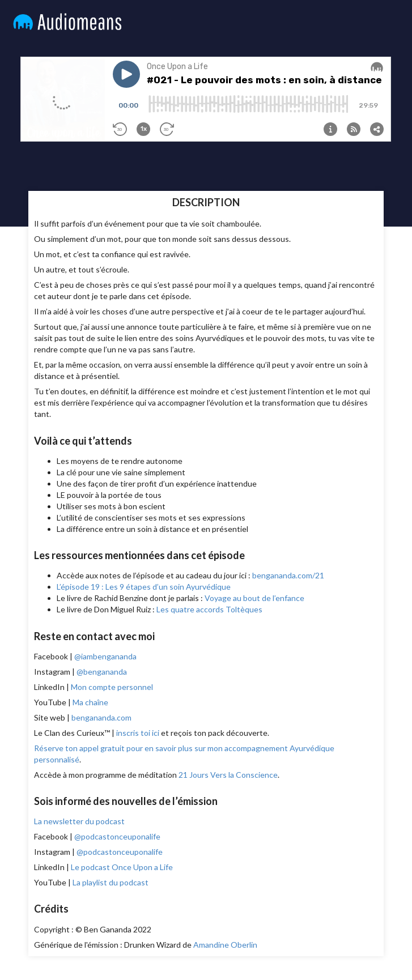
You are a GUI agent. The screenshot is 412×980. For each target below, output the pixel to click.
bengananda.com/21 (288, 575)
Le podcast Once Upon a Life (122, 867)
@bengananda (102, 672)
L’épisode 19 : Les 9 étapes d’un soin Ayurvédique (144, 587)
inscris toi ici (138, 733)
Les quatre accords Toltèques (209, 609)
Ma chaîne (90, 702)
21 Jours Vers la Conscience (228, 775)
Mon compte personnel (112, 687)
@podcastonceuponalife (117, 836)
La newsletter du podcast (79, 821)
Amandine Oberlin (225, 945)
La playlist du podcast (111, 882)
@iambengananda (105, 656)
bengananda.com (101, 717)
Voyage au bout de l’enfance (254, 598)
